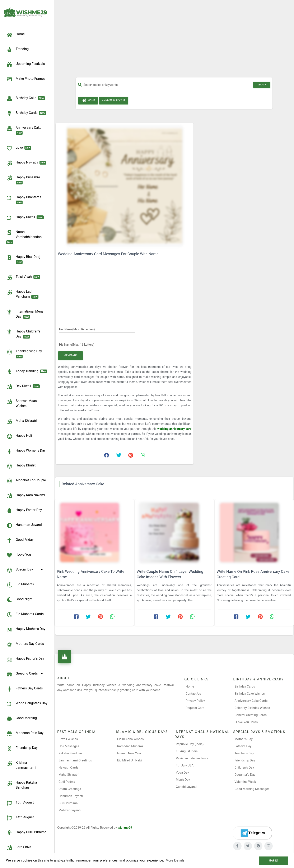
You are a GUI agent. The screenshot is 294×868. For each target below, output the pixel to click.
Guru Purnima (68, 803)
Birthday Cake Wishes (250, 694)
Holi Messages (69, 746)
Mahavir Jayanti (70, 810)
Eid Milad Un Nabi (130, 760)
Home (88, 100)
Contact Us (193, 694)
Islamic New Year (129, 753)
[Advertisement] (174, 40)
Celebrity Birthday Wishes (252, 708)
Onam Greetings (70, 789)
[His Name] (97, 344)
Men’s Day (183, 780)
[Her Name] (97, 329)
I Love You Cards (246, 722)
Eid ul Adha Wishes (130, 739)
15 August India (187, 751)
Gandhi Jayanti (186, 787)
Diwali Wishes (68, 739)
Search (262, 85)
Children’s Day (244, 768)
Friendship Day (245, 760)
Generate (71, 355)
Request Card (195, 708)
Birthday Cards (245, 686)
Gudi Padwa (67, 782)
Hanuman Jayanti (71, 796)
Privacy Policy (195, 701)
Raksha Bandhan (70, 753)
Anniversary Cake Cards (251, 701)
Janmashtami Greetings (75, 760)
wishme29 (125, 828)
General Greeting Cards (251, 715)
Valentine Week (245, 782)
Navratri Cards (68, 768)
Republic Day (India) (190, 744)
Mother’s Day (244, 739)
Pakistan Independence (192, 758)
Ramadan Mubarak (130, 746)
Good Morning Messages (252, 789)
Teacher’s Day (244, 753)
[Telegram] (252, 833)
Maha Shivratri (69, 775)
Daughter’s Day (245, 775)
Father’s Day (243, 746)
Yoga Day (182, 773)
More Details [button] (175, 860)
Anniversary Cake (114, 100)
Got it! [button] (273, 860)
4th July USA (185, 765)
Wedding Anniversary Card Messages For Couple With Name (108, 254)
